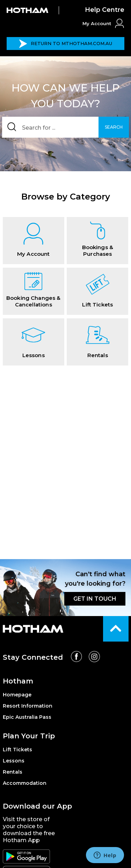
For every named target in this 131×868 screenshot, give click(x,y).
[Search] (66, 127)
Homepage (17, 695)
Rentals (13, 772)
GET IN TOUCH (95, 599)
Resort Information (28, 706)
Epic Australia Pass (27, 717)
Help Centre (105, 10)
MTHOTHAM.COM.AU (65, 44)
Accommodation (25, 783)
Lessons (14, 761)
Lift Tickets (17, 750)
